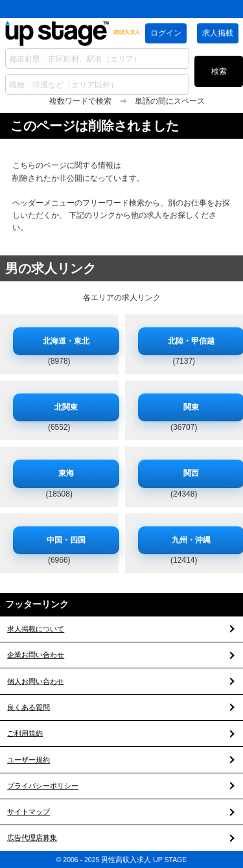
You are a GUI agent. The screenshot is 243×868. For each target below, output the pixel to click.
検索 (219, 71)
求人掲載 (218, 33)
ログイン (166, 33)
